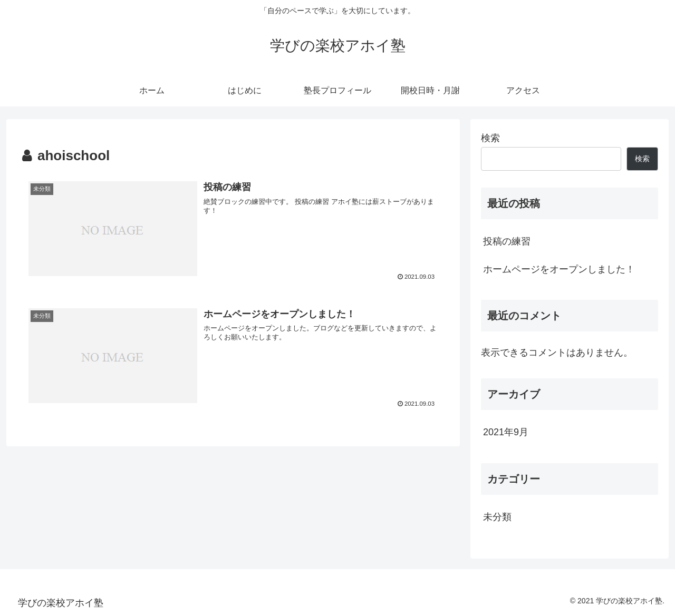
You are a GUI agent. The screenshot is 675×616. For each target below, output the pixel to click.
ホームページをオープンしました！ (559, 269)
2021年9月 (506, 432)
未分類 (497, 517)
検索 (490, 138)
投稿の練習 (507, 241)
